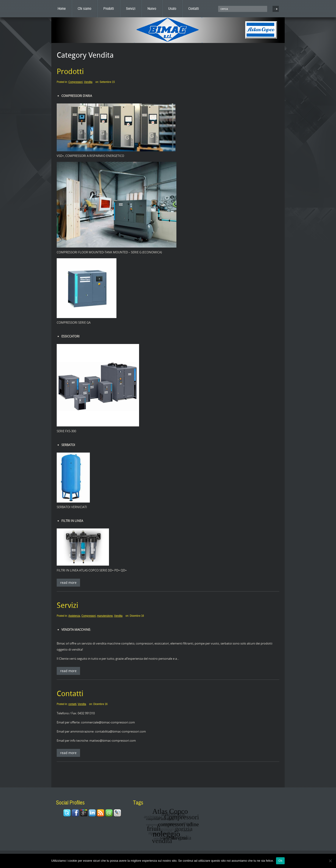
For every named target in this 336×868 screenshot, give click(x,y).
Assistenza (74, 616)
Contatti (194, 9)
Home (62, 9)
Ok (280, 861)
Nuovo (152, 9)
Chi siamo (84, 9)
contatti (72, 704)
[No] (330, 861)
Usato (172, 9)
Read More (68, 583)
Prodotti (109, 9)
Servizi (131, 9)
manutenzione (105, 616)
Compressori (75, 82)
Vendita (88, 82)
